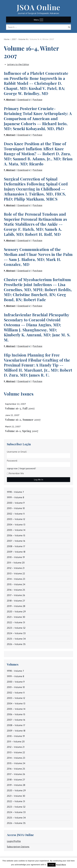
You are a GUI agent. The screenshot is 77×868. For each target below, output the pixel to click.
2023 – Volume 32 (16, 628)
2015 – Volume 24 (16, 584)
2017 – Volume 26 (16, 595)
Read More (61, 865)
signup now (12, 468)
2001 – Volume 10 (16, 508)
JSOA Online (38, 7)
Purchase (38, 100)
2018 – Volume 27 (16, 601)
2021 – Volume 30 (16, 617)
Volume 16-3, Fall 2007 (20, 408)
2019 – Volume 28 (16, 606)
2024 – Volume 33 (16, 633)
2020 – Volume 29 (16, 612)
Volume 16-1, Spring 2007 (22, 431)
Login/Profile (14, 841)
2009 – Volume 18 (16, 552)
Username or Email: (17, 452)
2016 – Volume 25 (16, 590)
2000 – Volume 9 (16, 503)
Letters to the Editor (18, 64)
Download (23, 100)
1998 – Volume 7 (15, 492)
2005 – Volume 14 (16, 530)
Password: (12, 461)
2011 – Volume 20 (16, 563)
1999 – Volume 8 (15, 497)
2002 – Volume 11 (16, 514)
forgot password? (28, 468)
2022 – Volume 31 (16, 622)
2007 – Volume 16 (16, 541)
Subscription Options (18, 847)
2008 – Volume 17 (16, 546)
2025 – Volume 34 (16, 639)
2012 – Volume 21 (16, 568)
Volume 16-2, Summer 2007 (23, 420)
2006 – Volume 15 (16, 535)
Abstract (11, 100)
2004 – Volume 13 (16, 525)
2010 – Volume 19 (16, 557)
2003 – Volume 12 (16, 519)
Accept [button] (52, 865)
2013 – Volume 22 (16, 573)
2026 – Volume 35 (16, 644)
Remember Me (15, 473)
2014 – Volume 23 (16, 579)
